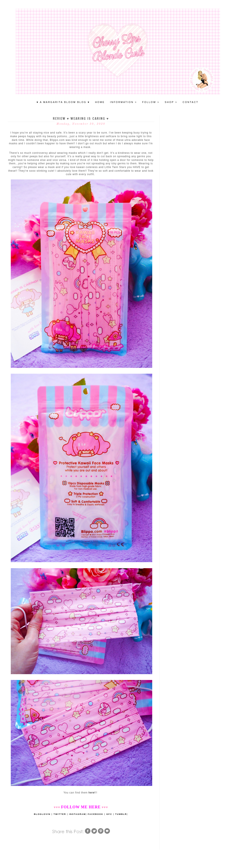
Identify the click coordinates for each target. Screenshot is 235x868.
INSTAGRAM (77, 814)
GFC (109, 814)
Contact (190, 102)
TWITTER (60, 814)
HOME (100, 102)
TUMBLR (121, 814)
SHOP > (171, 102)
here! (92, 793)
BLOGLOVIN (42, 814)
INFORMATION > (123, 102)
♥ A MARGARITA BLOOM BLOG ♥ (63, 102)
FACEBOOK (96, 814)
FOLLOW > (151, 102)
